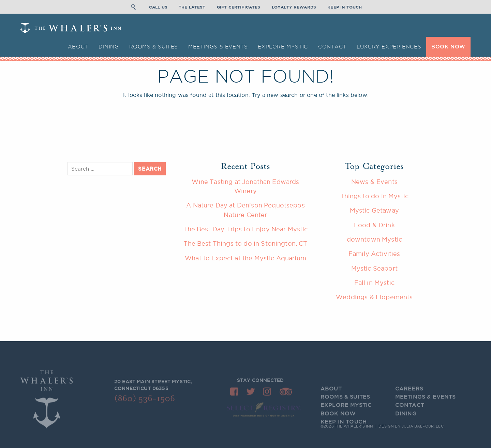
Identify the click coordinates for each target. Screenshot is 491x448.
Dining (109, 47)
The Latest (192, 6)
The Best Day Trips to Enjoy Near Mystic (245, 229)
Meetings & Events (218, 47)
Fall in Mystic (374, 283)
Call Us (158, 6)
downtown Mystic (374, 239)
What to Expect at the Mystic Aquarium (245, 258)
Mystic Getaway (374, 210)
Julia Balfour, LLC (423, 427)
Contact (332, 47)
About (78, 47)
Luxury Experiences (389, 47)
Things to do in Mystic (375, 196)
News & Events (374, 182)
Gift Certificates (239, 6)
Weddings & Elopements (374, 297)
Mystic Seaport (374, 268)
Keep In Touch (345, 6)
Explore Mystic (283, 47)
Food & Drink (374, 225)
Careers (409, 395)
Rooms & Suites (154, 47)
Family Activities (374, 254)
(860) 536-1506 (145, 401)
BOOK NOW (448, 47)
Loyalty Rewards (294, 6)
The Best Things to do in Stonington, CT (245, 243)
